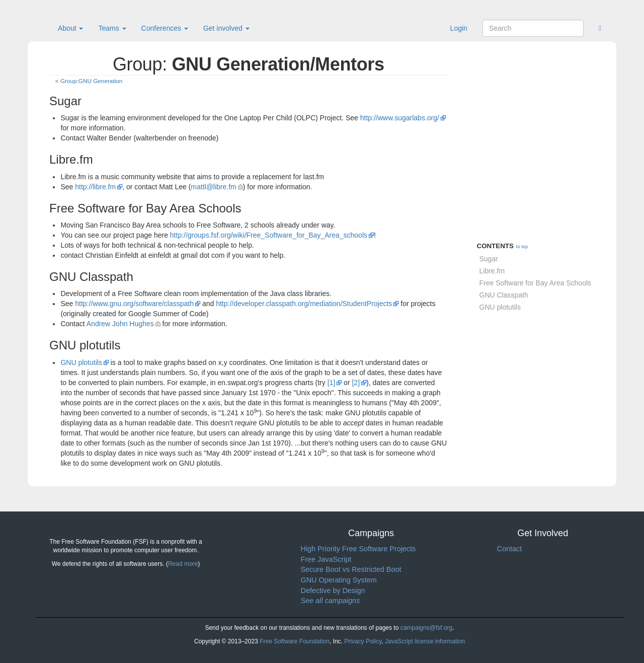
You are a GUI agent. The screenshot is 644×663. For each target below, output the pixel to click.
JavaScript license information (425, 641)
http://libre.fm (95, 187)
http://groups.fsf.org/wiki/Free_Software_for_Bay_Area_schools (269, 235)
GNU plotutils (81, 362)
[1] (332, 383)
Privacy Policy (363, 641)
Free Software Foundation (295, 641)
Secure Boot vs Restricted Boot (351, 569)
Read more (183, 564)
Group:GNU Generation (91, 81)
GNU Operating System (339, 580)
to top (522, 247)
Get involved (226, 28)
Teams (112, 28)
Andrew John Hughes (120, 324)
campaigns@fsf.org (427, 628)
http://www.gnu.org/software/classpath (134, 304)
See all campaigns (331, 601)
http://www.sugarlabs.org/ (400, 118)
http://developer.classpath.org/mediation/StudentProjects (304, 304)
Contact (510, 549)
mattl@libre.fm (213, 187)
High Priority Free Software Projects (358, 549)
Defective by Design (333, 591)
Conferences (165, 28)
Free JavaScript (326, 559)
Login (459, 28)
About (70, 28)
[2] (356, 383)
